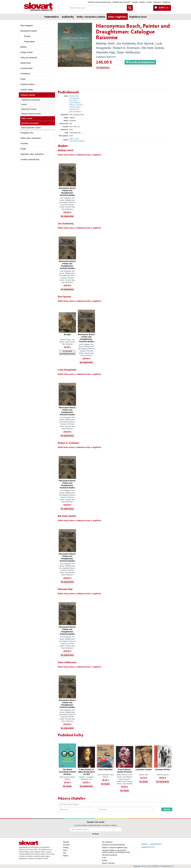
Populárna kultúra (28, 84)
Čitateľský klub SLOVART (121, 2)
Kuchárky (24, 143)
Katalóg (142, 2)
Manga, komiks (27, 52)
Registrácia (167, 2)
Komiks (24, 104)
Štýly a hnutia (27, 118)
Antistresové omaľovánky (31, 100)
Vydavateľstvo (52, 17)
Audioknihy (68, 17)
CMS (160, 866)
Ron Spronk (146, 43)
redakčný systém (146, 866)
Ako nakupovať (107, 842)
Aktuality (135, 2)
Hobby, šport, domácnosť (31, 138)
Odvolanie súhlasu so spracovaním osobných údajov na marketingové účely (116, 851)
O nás (104, 858)
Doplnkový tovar (138, 17)
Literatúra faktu (26, 68)
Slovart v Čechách (108, 863)
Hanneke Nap (105, 52)
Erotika (23, 149)
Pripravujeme (29, 42)
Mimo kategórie (27, 26)
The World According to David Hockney (67, 772)
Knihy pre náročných (29, 58)
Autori (65, 850)
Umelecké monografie (30, 123)
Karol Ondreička (106, 769)
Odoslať (167, 809)
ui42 (172, 866)
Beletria (23, 47)
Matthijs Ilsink (105, 43)
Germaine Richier (163, 769)
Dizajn (23, 79)
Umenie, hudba (27, 90)
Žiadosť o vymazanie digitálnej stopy (115, 848)
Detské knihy (26, 63)
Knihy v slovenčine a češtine (91, 17)
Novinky (27, 36)
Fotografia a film (27, 133)
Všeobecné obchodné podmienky (99, 2)
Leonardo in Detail (144, 769)
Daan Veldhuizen (128, 52)
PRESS (66, 856)
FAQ (65, 853)
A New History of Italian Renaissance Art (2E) (86, 772)
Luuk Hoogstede (75, 103)
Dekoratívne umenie (29, 109)
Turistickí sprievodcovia (30, 159)
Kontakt (149, 2)
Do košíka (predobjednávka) (140, 62)
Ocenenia (66, 845)
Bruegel (67, 334)
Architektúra (25, 74)
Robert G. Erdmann (126, 48)
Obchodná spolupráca (110, 855)
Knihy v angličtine (117, 17)
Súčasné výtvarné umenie (31, 114)
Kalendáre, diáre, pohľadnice (32, 154)
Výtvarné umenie (28, 95)
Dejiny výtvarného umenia (31, 128)
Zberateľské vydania (29, 31)
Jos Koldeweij (126, 43)
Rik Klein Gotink (153, 48)
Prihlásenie (157, 2)
